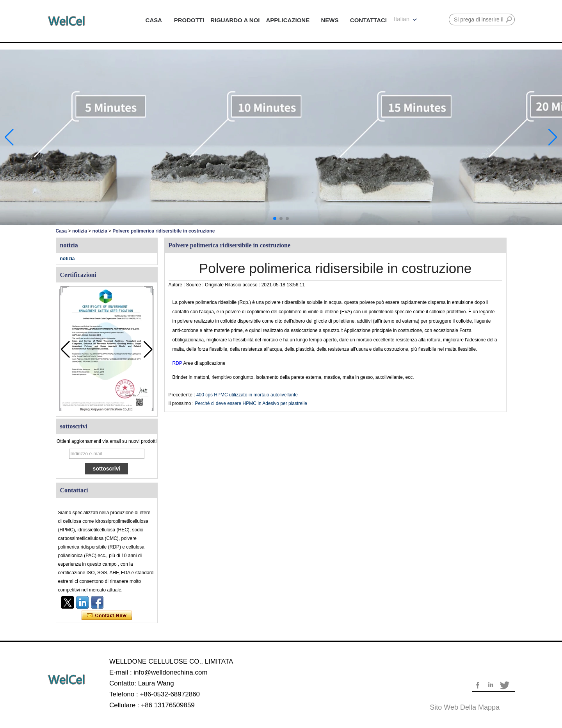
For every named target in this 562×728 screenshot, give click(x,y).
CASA (154, 20)
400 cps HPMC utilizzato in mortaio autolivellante (247, 395)
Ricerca (509, 20)
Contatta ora (107, 616)
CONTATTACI (368, 20)
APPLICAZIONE (288, 20)
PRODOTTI (189, 20)
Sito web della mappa (465, 707)
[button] (275, 218)
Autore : (177, 285)
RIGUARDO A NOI (235, 20)
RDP (178, 363)
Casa (61, 231)
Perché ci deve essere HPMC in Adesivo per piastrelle (251, 403)
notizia (80, 231)
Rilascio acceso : (243, 285)
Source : (196, 285)
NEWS (330, 20)
